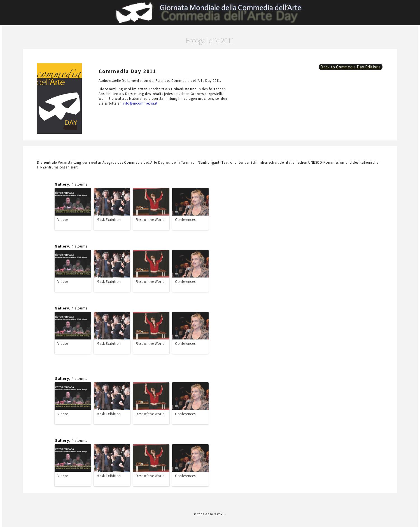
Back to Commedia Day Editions (351, 67)
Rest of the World (150, 220)
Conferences (185, 220)
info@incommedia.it (141, 103)
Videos (63, 220)
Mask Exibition (109, 220)
